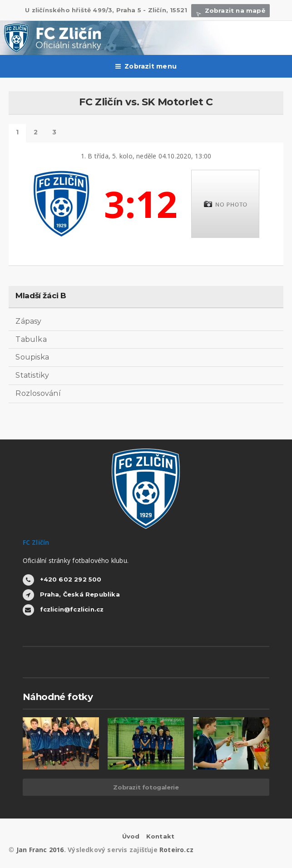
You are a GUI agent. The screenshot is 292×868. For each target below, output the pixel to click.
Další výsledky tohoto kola (54, 133)
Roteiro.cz (176, 850)
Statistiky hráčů (36, 133)
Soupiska (32, 357)
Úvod (131, 836)
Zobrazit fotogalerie (146, 787)
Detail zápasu (17, 133)
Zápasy (28, 321)
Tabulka (31, 339)
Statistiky (32, 375)
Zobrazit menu (146, 66)
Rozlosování (38, 393)
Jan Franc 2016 (40, 850)
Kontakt (160, 836)
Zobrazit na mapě (230, 10)
